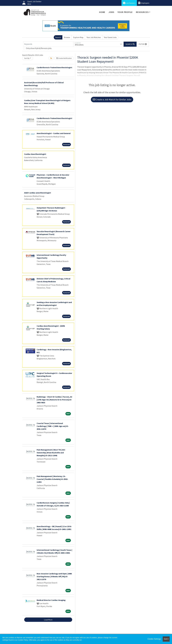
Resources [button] (142, 12)
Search (58, 37)
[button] (143, 44)
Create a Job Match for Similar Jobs (112, 99)
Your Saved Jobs (110, 37)
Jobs (111, 12)
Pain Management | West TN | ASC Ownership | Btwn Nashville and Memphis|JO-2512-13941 (51, 453)
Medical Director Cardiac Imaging (51, 600)
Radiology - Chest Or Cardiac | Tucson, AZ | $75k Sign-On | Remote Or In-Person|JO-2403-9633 (54, 400)
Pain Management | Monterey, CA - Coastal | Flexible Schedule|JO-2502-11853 (52, 479)
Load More (48, 620)
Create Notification (64, 58)
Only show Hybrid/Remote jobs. (39, 48)
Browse (67, 37)
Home (102, 12)
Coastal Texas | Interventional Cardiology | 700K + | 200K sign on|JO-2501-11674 (53, 426)
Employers (144, 3)
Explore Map (78, 37)
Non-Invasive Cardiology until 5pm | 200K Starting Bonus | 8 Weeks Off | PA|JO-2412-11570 (54, 576)
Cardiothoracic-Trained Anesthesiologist (54, 67)
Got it (166, 639)
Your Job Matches (94, 37)
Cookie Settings (154, 639)
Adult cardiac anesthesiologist (38, 193)
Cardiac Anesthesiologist (35, 154)
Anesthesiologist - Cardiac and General (54, 133)
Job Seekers (129, 3)
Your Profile (125, 12)
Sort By (27, 58)
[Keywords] (48, 44)
